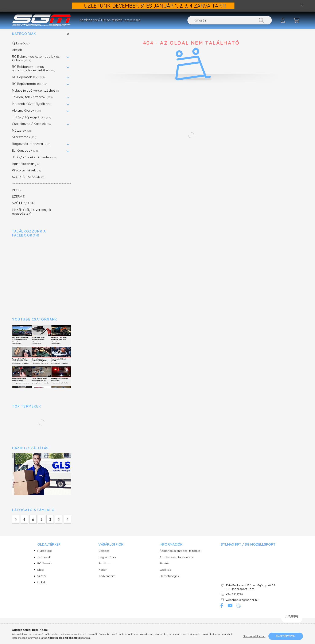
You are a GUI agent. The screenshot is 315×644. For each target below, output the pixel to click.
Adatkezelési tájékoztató (177, 562)
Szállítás (165, 574)
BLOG (16, 194)
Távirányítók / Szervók (32, 101)
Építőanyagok (26, 155)
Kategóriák (24, 38)
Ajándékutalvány (26, 168)
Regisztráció (107, 562)
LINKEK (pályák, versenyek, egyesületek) (32, 216)
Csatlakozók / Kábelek (32, 128)
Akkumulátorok (26, 115)
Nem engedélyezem (254, 636)
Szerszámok (24, 142)
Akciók (17, 54)
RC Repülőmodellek (30, 88)
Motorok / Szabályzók (32, 108)
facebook (222, 610)
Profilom (104, 568)
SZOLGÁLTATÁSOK (28, 181)
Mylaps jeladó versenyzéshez (36, 95)
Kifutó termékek (27, 175)
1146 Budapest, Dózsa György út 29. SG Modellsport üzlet (251, 592)
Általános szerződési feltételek (180, 555)
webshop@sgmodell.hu (242, 604)
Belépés (104, 555)
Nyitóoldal (44, 555)
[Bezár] (302, 6)
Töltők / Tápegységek (32, 122)
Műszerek (22, 135)
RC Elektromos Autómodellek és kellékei (36, 63)
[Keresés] (230, 20)
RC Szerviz (45, 568)
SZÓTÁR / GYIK (24, 208)
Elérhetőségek (169, 581)
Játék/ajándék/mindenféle (35, 162)
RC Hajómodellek (28, 81)
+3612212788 (132, 20)
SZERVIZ (18, 201)
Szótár (42, 581)
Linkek (42, 587)
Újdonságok (21, 48)
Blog (40, 574)
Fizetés (164, 568)
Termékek (44, 562)
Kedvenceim (107, 581)
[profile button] (283, 20)
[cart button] (296, 20)
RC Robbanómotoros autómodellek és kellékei (34, 73)
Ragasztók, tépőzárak (31, 148)
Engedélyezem (286, 636)
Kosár (103, 574)
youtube (230, 610)
